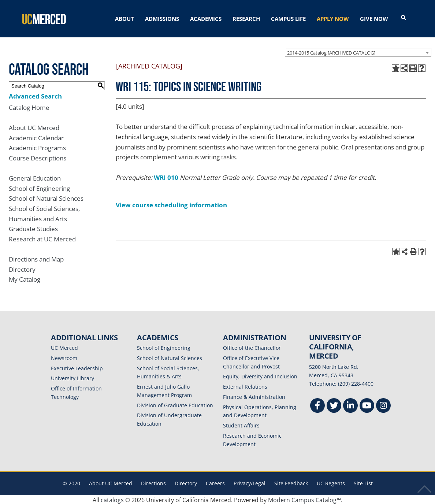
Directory (22, 269)
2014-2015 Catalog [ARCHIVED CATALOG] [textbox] (331, 52)
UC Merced (64, 347)
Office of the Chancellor (252, 347)
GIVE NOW (374, 19)
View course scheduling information (171, 204)
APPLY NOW (333, 19)
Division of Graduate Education (175, 405)
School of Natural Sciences (46, 198)
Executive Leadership (77, 368)
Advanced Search (35, 95)
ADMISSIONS (162, 19)
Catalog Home (29, 107)
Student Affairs (241, 425)
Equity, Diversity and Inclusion (260, 376)
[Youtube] (367, 406)
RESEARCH (246, 19)
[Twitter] (334, 406)
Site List (363, 483)
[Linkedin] (350, 406)
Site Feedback (291, 483)
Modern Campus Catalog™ (304, 499)
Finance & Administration (254, 396)
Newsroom (64, 357)
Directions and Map (36, 258)
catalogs (112, 499)
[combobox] (358, 52)
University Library (72, 378)
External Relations (245, 386)
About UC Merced (34, 127)
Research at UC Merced (42, 238)
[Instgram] (383, 406)
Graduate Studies (33, 228)
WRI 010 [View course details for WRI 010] (166, 177)
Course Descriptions (38, 157)
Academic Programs (37, 147)
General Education (35, 177)
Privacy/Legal (250, 483)
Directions (153, 483)
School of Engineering (39, 188)
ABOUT (124, 19)
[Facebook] (317, 406)
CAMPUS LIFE (288, 19)
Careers (215, 483)
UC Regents (331, 483)
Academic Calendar (36, 137)
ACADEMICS (206, 19)
